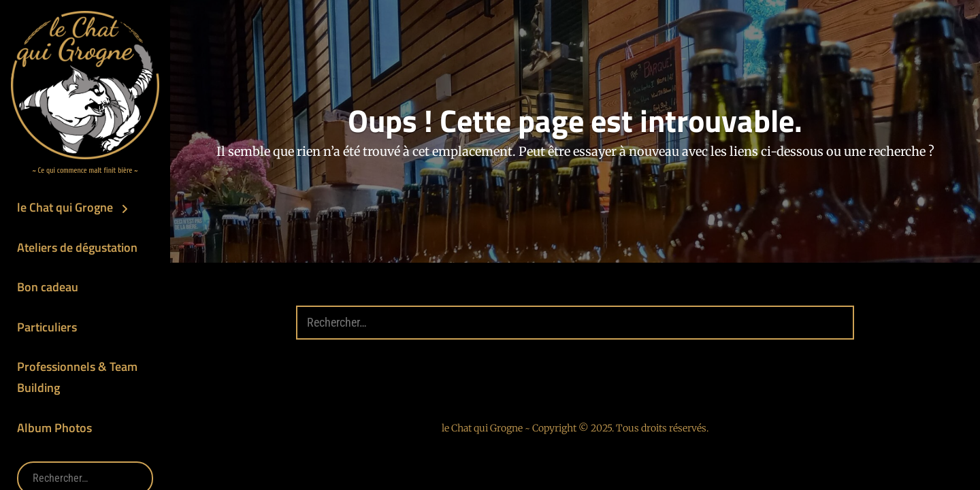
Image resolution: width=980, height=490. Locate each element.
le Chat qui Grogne (65, 207)
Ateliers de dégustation (77, 247)
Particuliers (47, 327)
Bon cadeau (48, 287)
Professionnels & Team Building (77, 377)
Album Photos (54, 428)
